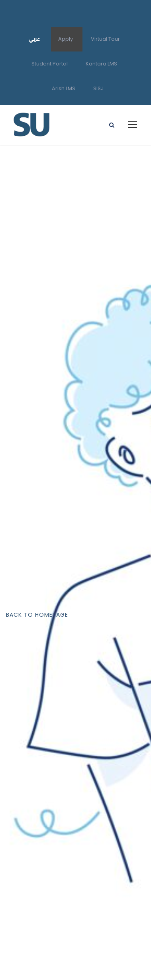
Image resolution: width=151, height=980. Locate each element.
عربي (34, 39)
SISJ (98, 88)
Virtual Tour (105, 39)
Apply (66, 39)
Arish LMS (64, 88)
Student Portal (50, 64)
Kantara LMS (101, 64)
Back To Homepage (37, 615)
